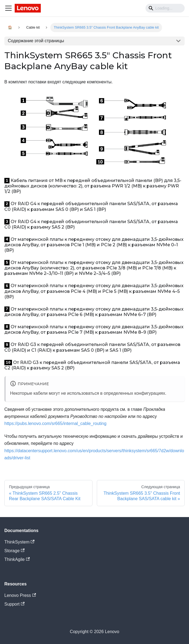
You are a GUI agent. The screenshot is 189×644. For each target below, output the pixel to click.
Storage (14, 551)
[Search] (165, 8)
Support (14, 604)
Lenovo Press (20, 595)
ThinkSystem (19, 542)
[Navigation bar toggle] (8, 8)
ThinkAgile (17, 559)
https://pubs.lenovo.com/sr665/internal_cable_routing (55, 423)
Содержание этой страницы (36, 41)
